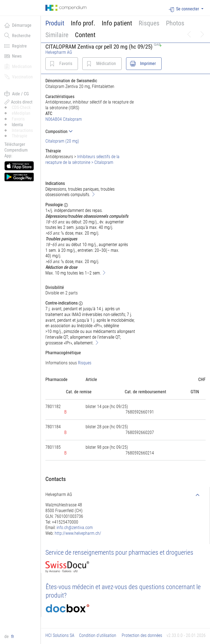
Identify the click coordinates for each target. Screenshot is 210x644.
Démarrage (18, 25)
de (7, 636)
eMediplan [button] (21, 113)
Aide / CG (17, 94)
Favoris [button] (18, 119)
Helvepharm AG (59, 52)
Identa (17, 125)
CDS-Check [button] (21, 107)
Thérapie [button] (20, 136)
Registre (16, 46)
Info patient (117, 23)
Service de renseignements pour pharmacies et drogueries (119, 553)
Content (85, 35)
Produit (55, 23)
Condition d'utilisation (98, 635)
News (13, 56)
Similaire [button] (57, 35)
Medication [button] (18, 66)
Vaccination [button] (19, 77)
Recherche (17, 36)
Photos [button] (175, 23)
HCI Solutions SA (60, 635)
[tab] (90, 132)
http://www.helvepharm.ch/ (78, 533)
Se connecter (184, 9)
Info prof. (83, 23)
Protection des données (142, 635)
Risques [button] (149, 23)
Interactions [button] (22, 130)
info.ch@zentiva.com (75, 528)
